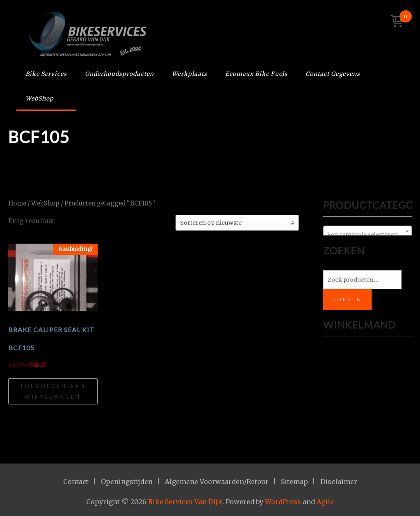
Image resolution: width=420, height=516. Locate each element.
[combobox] (367, 231)
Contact (76, 482)
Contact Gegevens (333, 74)
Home (17, 203)
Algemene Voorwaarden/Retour (217, 482)
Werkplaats (189, 74)
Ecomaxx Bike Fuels (256, 74)
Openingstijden (127, 482)
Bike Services (46, 74)
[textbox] (367, 235)
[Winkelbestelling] (237, 223)
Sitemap (294, 482)
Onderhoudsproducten (119, 74)
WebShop (40, 98)
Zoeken (347, 299)
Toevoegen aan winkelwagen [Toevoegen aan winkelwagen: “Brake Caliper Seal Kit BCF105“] (53, 391)
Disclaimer (339, 482)
